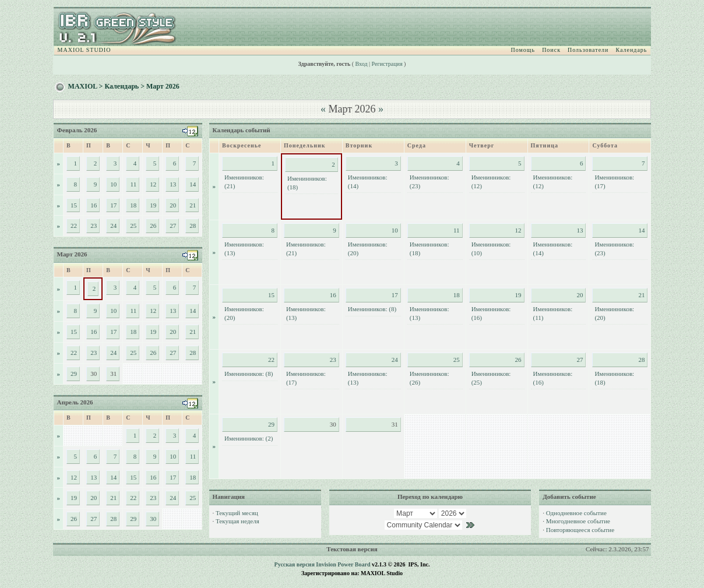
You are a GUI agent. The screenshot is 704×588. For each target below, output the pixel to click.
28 (193, 226)
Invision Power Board (343, 564)
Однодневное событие (576, 513)
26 (153, 226)
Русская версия (295, 564)
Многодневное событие (578, 521)
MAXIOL (83, 86)
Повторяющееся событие (580, 530)
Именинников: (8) (372, 309)
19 (153, 205)
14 (193, 184)
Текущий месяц (237, 513)
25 (133, 226)
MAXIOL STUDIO (85, 50)
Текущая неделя (237, 521)
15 (74, 205)
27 (173, 226)
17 (113, 205)
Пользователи (588, 50)
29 (74, 374)
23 (94, 226)
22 (74, 226)
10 (113, 184)
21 (193, 205)
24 (113, 226)
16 (94, 205)
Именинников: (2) (249, 438)
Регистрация (387, 64)
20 (173, 205)
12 (153, 184)
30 (153, 519)
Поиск (551, 50)
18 (133, 205)
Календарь (631, 50)
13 (173, 184)
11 (134, 184)
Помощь (523, 50)
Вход (362, 64)
